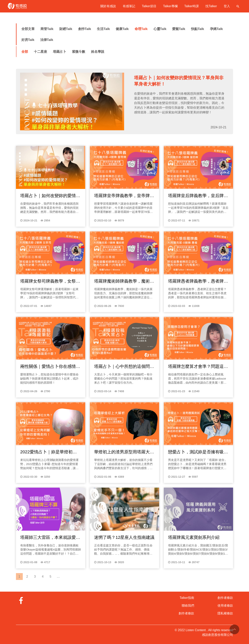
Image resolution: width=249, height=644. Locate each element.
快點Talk (198, 29)
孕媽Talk (216, 29)
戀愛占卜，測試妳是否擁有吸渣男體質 (198, 452)
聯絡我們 (188, 606)
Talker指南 (187, 598)
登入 (227, 6)
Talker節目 (149, 6)
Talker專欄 (170, 6)
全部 (25, 52)
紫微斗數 (79, 52)
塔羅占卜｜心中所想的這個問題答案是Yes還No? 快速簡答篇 (124, 367)
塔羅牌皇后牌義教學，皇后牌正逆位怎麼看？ (198, 196)
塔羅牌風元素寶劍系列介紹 (194, 537)
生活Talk (103, 29)
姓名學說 (98, 52)
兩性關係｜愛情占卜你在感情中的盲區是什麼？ (50, 367)
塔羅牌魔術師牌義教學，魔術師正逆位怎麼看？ (124, 281)
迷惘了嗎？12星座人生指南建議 (124, 537)
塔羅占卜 (60, 52)
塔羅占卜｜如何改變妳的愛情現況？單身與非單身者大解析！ (50, 196)
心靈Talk (160, 29)
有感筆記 (129, 6)
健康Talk (122, 29)
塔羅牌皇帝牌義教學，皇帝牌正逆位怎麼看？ (124, 196)
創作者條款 (186, 613)
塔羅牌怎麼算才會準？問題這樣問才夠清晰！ (198, 367)
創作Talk (85, 29)
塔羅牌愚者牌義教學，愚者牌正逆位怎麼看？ (198, 281)
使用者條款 (225, 606)
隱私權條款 (225, 613)
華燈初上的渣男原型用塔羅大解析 (124, 452)
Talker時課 (192, 6)
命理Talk (141, 29)
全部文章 (28, 29)
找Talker (211, 6)
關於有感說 (108, 6)
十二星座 (40, 52)
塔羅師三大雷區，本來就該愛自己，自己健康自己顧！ (50, 538)
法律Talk (47, 40)
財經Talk (66, 29)
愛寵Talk (179, 29)
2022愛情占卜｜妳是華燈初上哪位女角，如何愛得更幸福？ (49, 452)
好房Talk (28, 40)
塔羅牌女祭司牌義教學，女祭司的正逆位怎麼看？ (50, 281)
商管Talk (47, 29)
